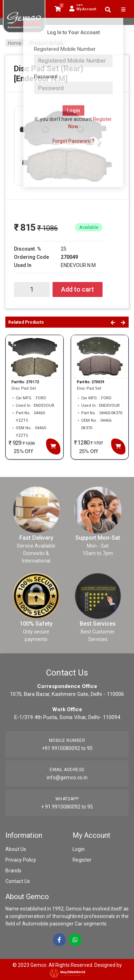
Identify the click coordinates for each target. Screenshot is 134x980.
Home (15, 43)
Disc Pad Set (24, 388)
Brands (13, 871)
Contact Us (18, 881)
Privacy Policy (21, 860)
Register (82, 860)
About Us (16, 849)
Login (79, 849)
